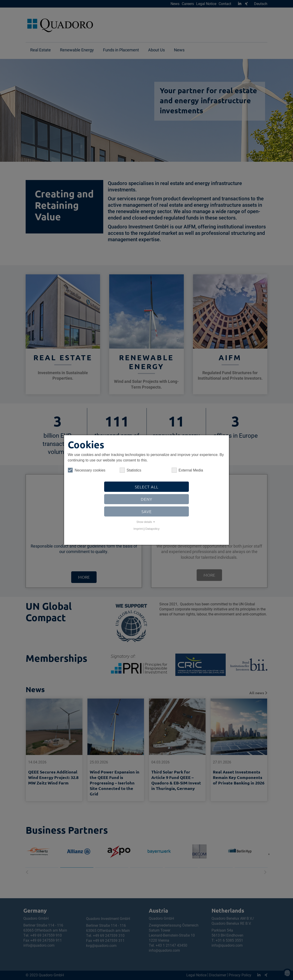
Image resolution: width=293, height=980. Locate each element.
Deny (146, 499)
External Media (187, 470)
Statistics (130, 470)
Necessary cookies (87, 470)
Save (147, 511)
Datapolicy (152, 529)
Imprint (138, 529)
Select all (147, 487)
